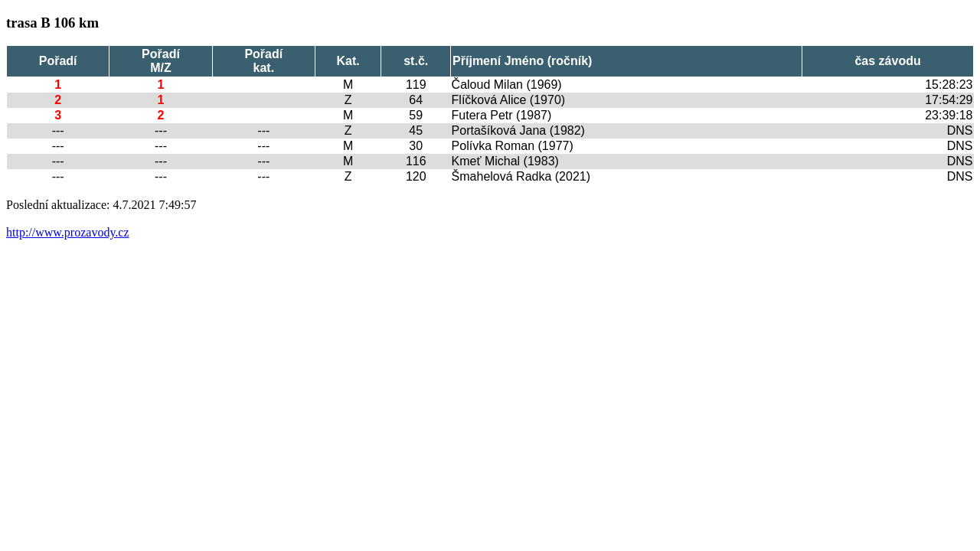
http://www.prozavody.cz (68, 232)
